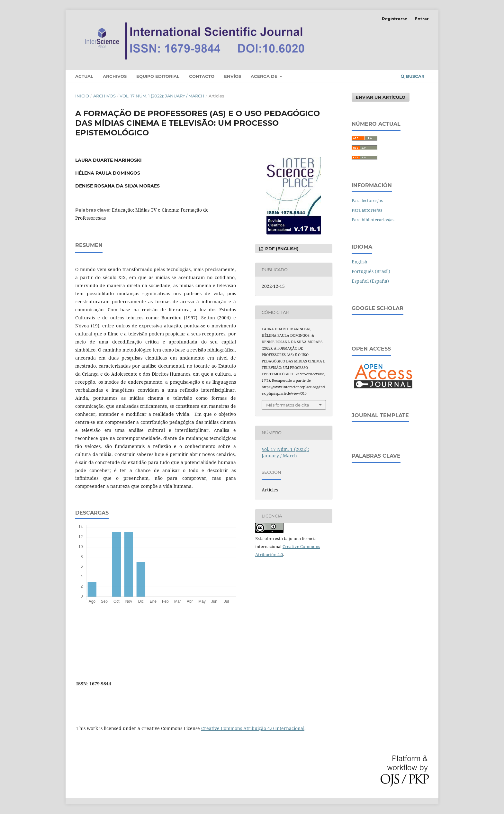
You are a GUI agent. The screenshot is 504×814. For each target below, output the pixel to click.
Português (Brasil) (371, 271)
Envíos (233, 76)
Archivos (115, 76)
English (360, 262)
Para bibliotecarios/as (373, 220)
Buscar (413, 76)
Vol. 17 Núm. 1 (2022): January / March (162, 96)
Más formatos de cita (288, 405)
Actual (84, 76)
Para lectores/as (367, 200)
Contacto (202, 76)
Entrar (422, 19)
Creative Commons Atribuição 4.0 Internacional (253, 728)
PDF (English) (281, 249)
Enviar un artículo (381, 97)
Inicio (82, 96)
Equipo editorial (158, 76)
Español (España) (370, 281)
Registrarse (395, 19)
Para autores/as (367, 210)
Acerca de (265, 76)
